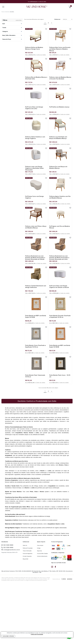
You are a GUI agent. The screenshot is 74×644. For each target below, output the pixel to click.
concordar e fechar (8, 636)
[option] (37, 2)
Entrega (39, 548)
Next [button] (71, 2)
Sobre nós (25, 545)
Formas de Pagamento (28, 554)
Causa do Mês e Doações (42, 554)
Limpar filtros (19, 20)
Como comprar (40, 545)
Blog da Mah (26, 559)
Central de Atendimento (42, 556)
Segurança (39, 551)
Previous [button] (3, 2)
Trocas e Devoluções (27, 551)
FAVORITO (46, 29)
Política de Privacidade (28, 548)
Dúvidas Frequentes (27, 556)
